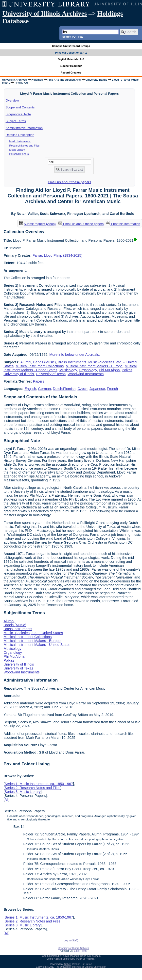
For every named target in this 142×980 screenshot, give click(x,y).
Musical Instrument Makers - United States (37, 645)
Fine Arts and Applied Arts (64, 80)
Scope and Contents (20, 107)
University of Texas (51, 374)
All (6, 800)
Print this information (123, 224)
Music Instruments (20, 141)
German (44, 389)
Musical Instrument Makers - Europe (94, 366)
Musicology (68, 370)
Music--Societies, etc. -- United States (33, 633)
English (30, 389)
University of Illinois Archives (45, 14)
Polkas (127, 370)
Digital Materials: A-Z (71, 59)
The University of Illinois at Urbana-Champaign (81, 967)
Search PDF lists (73, 37)
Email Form (80, 951)
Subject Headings (71, 66)
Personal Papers (19, 154)
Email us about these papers (70, 182)
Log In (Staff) (71, 941)
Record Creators (71, 73)
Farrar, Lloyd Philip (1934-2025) (57, 255)
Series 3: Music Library (22, 792)
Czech (82, 389)
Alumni (26, 362)
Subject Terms (16, 121)
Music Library (17, 150)
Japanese (97, 389)
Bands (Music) (44, 362)
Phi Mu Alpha (109, 370)
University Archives (14, 80)
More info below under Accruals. (75, 355)
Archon (68, 964)
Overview (12, 100)
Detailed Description (20, 135)
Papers (39, 381)
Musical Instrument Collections (40, 366)
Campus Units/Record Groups (71, 46)
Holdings (37, 80)
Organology (88, 370)
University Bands (96, 80)
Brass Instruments (72, 362)
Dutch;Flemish (64, 389)
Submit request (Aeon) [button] (37, 224)
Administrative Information (24, 128)
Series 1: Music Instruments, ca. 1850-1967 (39, 784)
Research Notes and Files (25, 146)
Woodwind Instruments (86, 374)
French (113, 389)
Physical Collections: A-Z (71, 53)
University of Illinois (19, 374)
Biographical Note (18, 114)
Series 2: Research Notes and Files (32, 788)
